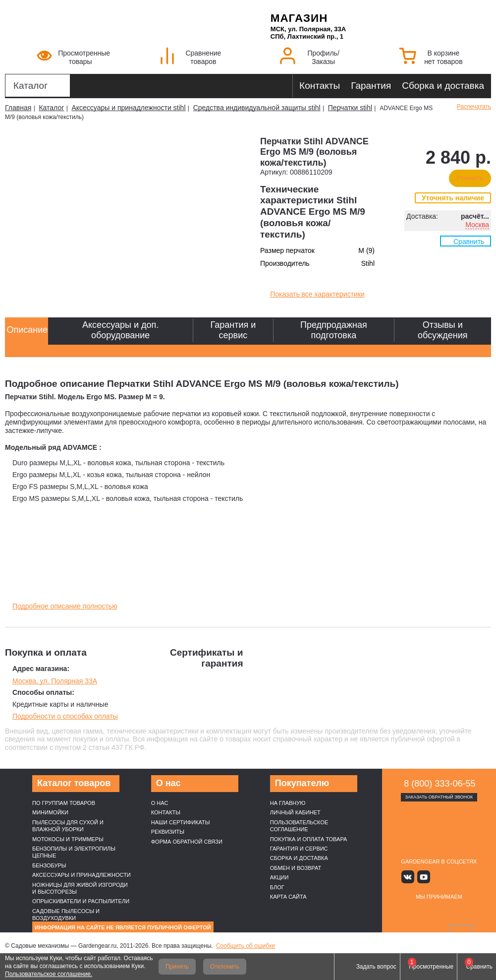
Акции (279, 877)
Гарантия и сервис (299, 849)
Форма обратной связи (187, 842)
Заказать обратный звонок (439, 797)
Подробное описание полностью (65, 606)
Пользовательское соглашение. (49, 974)
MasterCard (428, 912)
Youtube (424, 877)
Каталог (30, 86)
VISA (404, 912)
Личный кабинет (295, 812)
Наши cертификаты (181, 822)
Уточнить (470, 178)
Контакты (320, 86)
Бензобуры (49, 865)
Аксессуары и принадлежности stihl (128, 108)
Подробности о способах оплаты (65, 716)
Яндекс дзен (439, 877)
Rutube (454, 877)
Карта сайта (288, 897)
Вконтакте (410, 877)
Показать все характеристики (317, 294)
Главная (18, 108)
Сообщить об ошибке (246, 946)
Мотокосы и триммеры (68, 839)
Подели (462, 912)
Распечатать (474, 107)
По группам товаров (64, 803)
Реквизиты (168, 832)
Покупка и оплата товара (309, 839)
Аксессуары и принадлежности (82, 875)
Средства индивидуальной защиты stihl (257, 108)
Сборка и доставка (443, 86)
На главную (288, 803)
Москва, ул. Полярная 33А (55, 681)
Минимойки (50, 812)
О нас (160, 803)
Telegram (468, 877)
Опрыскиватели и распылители (81, 901)
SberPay (439, 931)
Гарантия (371, 86)
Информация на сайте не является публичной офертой (123, 927)
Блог (277, 887)
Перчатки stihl (350, 108)
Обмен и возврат (296, 868)
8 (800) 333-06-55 (440, 784)
